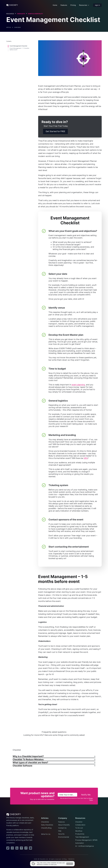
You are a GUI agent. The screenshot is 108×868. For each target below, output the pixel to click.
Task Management (82, 837)
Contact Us (62, 828)
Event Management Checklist (18, 46)
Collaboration (80, 825)
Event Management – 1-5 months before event (19, 49)
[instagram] (12, 848)
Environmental (64, 837)
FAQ (60, 831)
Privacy (57, 862)
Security (61, 834)
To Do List (79, 828)
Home (55, 5)
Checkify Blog (46, 828)
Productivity (80, 834)
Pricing (73, 5)
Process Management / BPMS (86, 840)
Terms (51, 862)
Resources (83, 5)
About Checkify (64, 825)
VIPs (86, 458)
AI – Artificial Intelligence (85, 846)
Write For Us (46, 834)
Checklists (21, 14)
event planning (78, 385)
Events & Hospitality (35, 14)
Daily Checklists (47, 825)
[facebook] (26, 848)
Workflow (79, 831)
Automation (80, 843)
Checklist (79, 822)
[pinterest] (21, 848)
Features (64, 5)
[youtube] (30, 848)
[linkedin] (17, 848)
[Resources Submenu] (88, 5)
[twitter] (8, 848)
